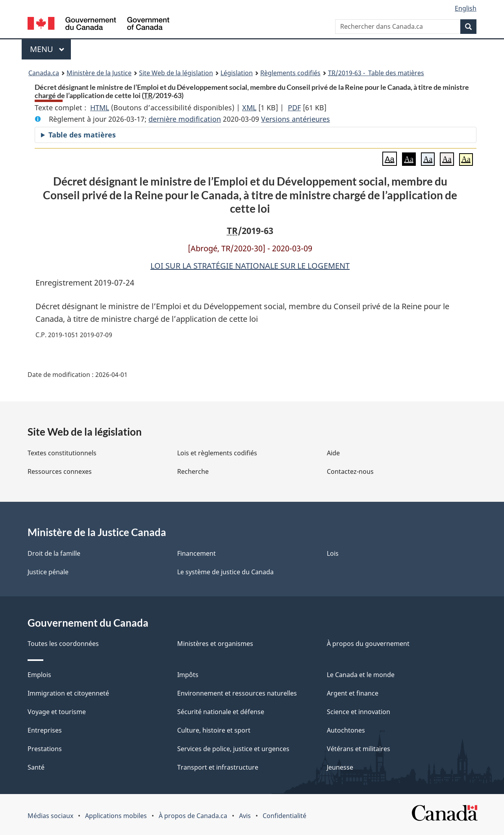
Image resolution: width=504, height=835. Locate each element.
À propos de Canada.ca (193, 816)
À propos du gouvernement (368, 644)
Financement (196, 553)
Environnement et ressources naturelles (237, 693)
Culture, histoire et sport (214, 730)
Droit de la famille (54, 553)
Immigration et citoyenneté (68, 693)
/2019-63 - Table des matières (376, 73)
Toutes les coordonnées (63, 644)
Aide (333, 453)
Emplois (39, 675)
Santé (36, 767)
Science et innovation (359, 712)
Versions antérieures (296, 119)
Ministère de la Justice (99, 73)
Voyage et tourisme (57, 712)
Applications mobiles (116, 816)
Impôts (188, 675)
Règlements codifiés (290, 73)
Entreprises (45, 730)
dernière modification (185, 119)
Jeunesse (340, 767)
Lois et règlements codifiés (217, 453)
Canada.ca (44, 73)
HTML (100, 108)
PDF (294, 108)
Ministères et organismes (215, 644)
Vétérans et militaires (359, 749)
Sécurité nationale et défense (221, 712)
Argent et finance (353, 693)
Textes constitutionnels (62, 453)
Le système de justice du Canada (225, 572)
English (466, 8)
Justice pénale (48, 572)
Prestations (45, 749)
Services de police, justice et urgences (233, 749)
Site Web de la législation (176, 73)
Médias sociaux (50, 816)
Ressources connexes (60, 471)
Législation (237, 73)
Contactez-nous (350, 471)
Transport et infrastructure (218, 767)
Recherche (193, 471)
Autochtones (346, 730)
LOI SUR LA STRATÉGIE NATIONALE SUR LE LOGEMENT (250, 266)
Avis (245, 816)
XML (249, 108)
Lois (333, 553)
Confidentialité (284, 816)
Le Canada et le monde (361, 675)
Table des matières (82, 135)
